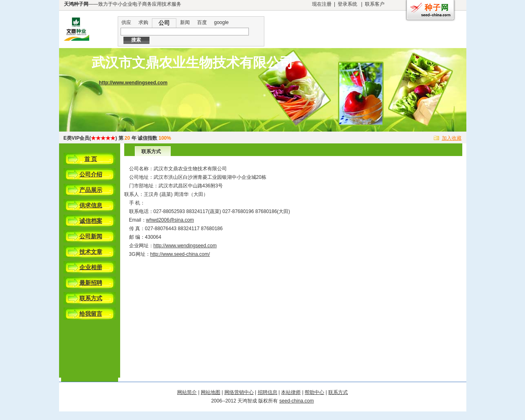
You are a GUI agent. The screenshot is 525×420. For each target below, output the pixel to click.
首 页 (91, 159)
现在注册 (322, 4)
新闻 (185, 22)
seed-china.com (297, 401)
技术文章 (91, 252)
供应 (126, 22)
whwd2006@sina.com (170, 220)
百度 (202, 22)
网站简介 (187, 392)
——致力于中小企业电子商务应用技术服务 (123, 4)
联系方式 (91, 298)
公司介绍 (91, 174)
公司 (164, 23)
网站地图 (211, 392)
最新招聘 (91, 283)
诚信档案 (91, 221)
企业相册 (91, 267)
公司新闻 (91, 236)
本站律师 (291, 392)
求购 (143, 22)
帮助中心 (314, 392)
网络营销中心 (239, 392)
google (222, 22)
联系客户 (375, 4)
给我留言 (91, 314)
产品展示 (91, 190)
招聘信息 (268, 392)
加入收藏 (452, 138)
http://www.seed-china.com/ (180, 254)
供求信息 (91, 205)
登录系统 (347, 4)
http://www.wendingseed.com (133, 83)
